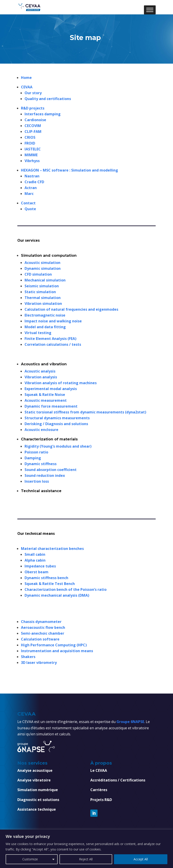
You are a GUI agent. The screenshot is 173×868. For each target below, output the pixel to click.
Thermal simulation (43, 298)
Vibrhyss (32, 161)
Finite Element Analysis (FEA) (50, 339)
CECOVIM (33, 126)
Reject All (86, 859)
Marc (29, 194)
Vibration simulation (43, 303)
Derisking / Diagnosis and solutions (56, 424)
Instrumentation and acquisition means (57, 651)
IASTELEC (33, 149)
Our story (33, 93)
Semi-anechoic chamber (43, 633)
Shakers (28, 657)
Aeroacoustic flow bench (43, 627)
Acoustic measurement (46, 400)
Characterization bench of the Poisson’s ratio (66, 589)
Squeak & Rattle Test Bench (50, 584)
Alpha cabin (35, 560)
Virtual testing (38, 333)
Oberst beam (36, 572)
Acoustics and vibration (44, 364)
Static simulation (40, 292)
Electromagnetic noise (45, 315)
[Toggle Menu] (150, 10)
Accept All (141, 859)
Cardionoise (35, 120)
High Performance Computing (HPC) (54, 645)
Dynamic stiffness (41, 464)
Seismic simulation (42, 286)
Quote (30, 209)
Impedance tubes (40, 566)
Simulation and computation (49, 255)
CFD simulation (38, 274)
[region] (86, 849)
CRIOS (30, 137)
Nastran (32, 176)
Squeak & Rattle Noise (45, 395)
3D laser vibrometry (39, 663)
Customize (30, 859)
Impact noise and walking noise (53, 321)
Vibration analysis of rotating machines (61, 383)
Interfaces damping (43, 114)
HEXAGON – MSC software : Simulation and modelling (69, 170)
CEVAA (27, 87)
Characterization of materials (49, 439)
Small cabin (35, 554)
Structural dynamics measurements (57, 418)
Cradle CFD (34, 182)
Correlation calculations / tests (53, 344)
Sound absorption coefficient (51, 470)
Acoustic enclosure (41, 430)
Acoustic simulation (42, 263)
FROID (30, 143)
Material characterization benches (52, 549)
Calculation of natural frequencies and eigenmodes (71, 309)
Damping (33, 458)
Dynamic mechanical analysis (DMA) (57, 595)
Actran (31, 188)
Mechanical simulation (45, 280)
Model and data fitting (45, 327)
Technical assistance (41, 491)
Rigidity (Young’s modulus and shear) (58, 446)
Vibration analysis (41, 377)
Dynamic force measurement (51, 406)
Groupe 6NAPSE (130, 722)
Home (27, 78)
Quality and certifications (48, 99)
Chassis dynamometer (41, 622)
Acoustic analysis (40, 371)
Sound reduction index (45, 475)
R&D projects (33, 108)
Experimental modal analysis (51, 389)
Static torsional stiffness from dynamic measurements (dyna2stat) (85, 412)
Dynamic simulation (43, 268)
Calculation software (40, 639)
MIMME (31, 155)
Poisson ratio (36, 452)
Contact (28, 203)
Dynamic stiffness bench (46, 578)
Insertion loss (37, 481)
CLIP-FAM (33, 132)
